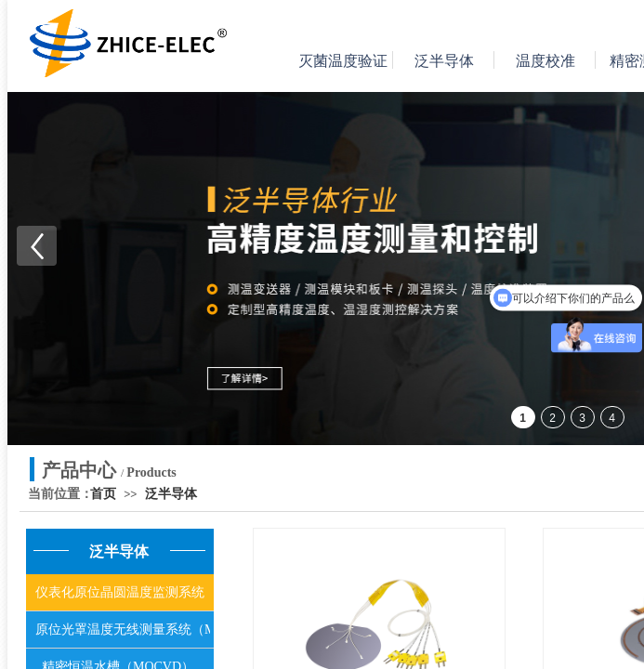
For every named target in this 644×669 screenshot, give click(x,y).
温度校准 (545, 61)
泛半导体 (444, 61)
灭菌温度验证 (343, 61)
